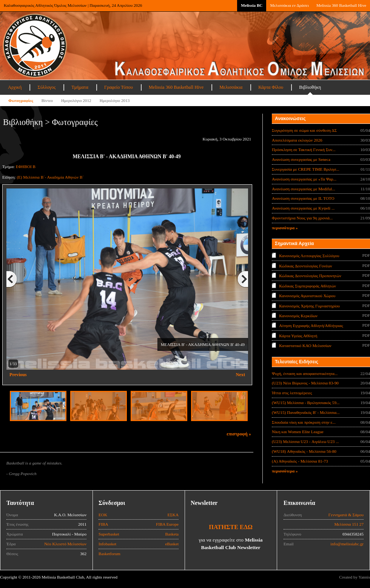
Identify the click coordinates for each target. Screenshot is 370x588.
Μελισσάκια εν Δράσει (289, 5)
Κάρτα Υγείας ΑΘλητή (298, 336)
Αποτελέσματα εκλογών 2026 (297, 140)
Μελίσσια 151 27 (349, 524)
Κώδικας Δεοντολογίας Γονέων (305, 265)
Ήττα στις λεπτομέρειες (292, 393)
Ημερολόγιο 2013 (115, 100)
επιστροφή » (239, 434)
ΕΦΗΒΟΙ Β (26, 167)
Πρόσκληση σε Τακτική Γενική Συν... (304, 150)
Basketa (172, 534)
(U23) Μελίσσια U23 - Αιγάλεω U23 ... (305, 441)
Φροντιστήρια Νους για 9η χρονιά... (302, 218)
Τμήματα (80, 87)
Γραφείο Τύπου (119, 87)
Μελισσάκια (231, 87)
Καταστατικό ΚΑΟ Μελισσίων (305, 346)
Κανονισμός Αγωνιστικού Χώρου (307, 296)
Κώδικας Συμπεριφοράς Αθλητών (308, 286)
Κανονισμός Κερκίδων (298, 316)
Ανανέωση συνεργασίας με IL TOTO (303, 198)
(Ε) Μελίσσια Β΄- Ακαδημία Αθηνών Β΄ (50, 177)
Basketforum (109, 554)
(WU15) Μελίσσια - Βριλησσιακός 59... (306, 403)
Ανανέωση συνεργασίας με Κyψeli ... (303, 208)
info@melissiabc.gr (347, 544)
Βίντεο (47, 100)
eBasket (172, 544)
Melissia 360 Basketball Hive (341, 5)
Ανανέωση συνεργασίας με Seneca (301, 159)
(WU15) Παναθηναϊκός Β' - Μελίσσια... (306, 412)
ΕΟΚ (103, 515)
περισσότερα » (285, 228)
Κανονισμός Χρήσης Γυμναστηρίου (309, 306)
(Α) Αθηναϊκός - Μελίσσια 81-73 (300, 461)
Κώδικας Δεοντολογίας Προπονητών (310, 276)
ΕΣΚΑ (173, 515)
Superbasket (109, 534)
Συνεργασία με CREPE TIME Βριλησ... (306, 169)
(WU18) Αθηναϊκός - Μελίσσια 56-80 (304, 451)
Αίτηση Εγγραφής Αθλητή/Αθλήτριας (311, 326)
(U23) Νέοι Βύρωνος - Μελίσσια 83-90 (305, 383)
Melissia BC (252, 5)
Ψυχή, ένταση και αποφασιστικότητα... (305, 373)
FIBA (103, 524)
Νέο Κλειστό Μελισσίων (65, 544)
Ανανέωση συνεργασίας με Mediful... (304, 189)
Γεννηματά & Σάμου (346, 515)
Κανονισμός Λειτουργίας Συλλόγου (309, 256)
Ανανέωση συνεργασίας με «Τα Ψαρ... (304, 179)
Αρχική (15, 87)
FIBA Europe (167, 524)
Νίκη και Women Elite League (298, 432)
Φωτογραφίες (21, 100)
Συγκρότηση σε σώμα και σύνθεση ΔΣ (304, 130)
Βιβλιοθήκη (310, 87)
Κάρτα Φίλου (271, 87)
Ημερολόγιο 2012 (76, 100)
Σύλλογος (46, 87)
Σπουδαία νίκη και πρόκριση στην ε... (304, 422)
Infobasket (107, 544)
